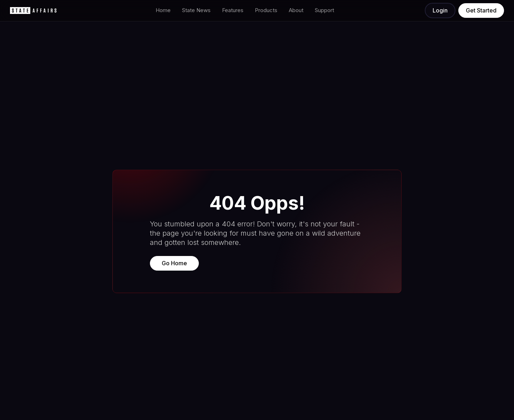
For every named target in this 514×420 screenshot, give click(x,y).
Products (266, 10)
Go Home (174, 263)
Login (440, 10)
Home (163, 10)
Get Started (481, 10)
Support (324, 10)
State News (196, 10)
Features (233, 10)
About (296, 10)
